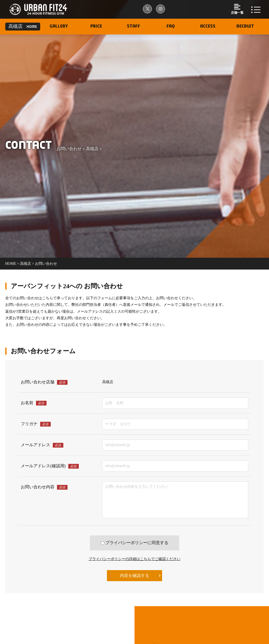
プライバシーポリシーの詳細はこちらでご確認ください (134, 559)
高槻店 (25, 264)
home (11, 264)
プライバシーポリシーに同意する (135, 543)
